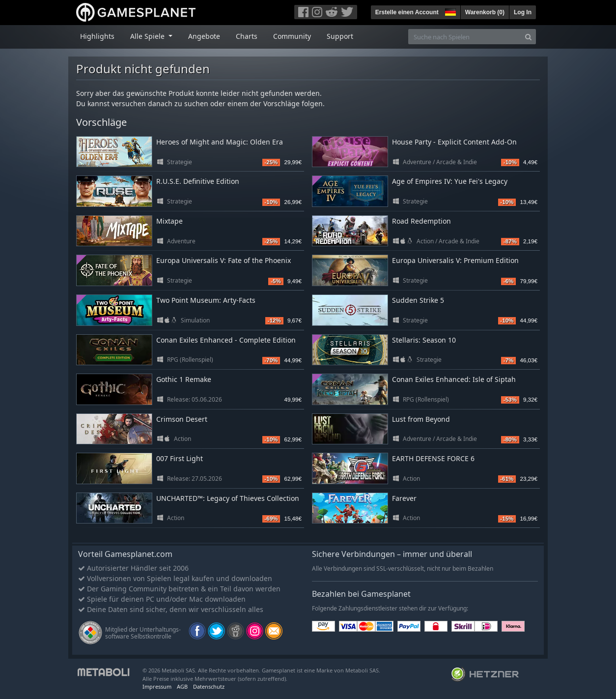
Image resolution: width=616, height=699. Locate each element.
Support (340, 36)
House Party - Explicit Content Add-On (454, 142)
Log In (523, 12)
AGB (182, 686)
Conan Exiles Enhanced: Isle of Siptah (454, 379)
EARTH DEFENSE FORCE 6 (433, 458)
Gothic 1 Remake (184, 379)
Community (292, 36)
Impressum (157, 686)
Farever (404, 498)
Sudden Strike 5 (418, 300)
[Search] (528, 37)
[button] (449, 11)
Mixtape (169, 221)
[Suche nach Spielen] (465, 37)
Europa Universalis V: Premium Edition (455, 260)
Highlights (97, 36)
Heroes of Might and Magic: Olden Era (220, 142)
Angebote (204, 36)
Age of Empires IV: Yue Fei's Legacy (450, 181)
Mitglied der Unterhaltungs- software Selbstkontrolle (143, 633)
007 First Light (180, 458)
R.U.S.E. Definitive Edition (198, 181)
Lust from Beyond (421, 419)
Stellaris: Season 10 (424, 340)
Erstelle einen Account (407, 12)
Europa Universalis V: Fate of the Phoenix (224, 260)
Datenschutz (209, 686)
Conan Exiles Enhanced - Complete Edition (226, 340)
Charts (247, 36)
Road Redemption (421, 221)
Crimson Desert (182, 419)
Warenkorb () (485, 12)
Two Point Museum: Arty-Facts (206, 300)
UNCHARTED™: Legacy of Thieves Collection (228, 498)
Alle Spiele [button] (148, 36)
